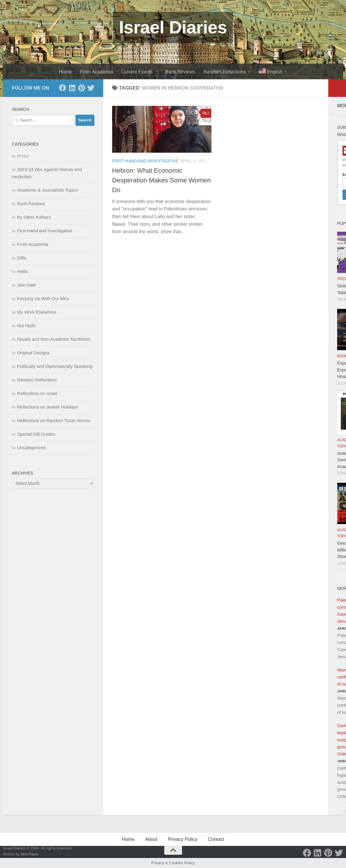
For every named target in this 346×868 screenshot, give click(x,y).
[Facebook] (63, 88)
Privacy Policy (183, 839)
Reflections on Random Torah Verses (54, 420)
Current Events (137, 72)
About (151, 839)
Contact (216, 839)
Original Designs (33, 353)
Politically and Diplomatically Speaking (55, 366)
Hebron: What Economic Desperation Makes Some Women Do (161, 180)
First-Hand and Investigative (145, 161)
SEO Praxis (29, 854)
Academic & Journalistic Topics (47, 190)
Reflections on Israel (37, 393)
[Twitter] (91, 88)
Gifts (22, 258)
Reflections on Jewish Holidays (48, 407)
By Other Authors (34, 217)
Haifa (22, 271)
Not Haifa (26, 326)
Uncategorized (31, 448)
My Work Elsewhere (37, 312)
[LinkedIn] (72, 88)
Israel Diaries (173, 27)
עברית (23, 156)
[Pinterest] (81, 88)
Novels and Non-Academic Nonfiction (54, 339)
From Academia (96, 72)
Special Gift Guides (36, 434)
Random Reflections (225, 72)
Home (65, 72)
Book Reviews (180, 72)
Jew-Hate (26, 285)
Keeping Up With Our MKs (43, 298)
